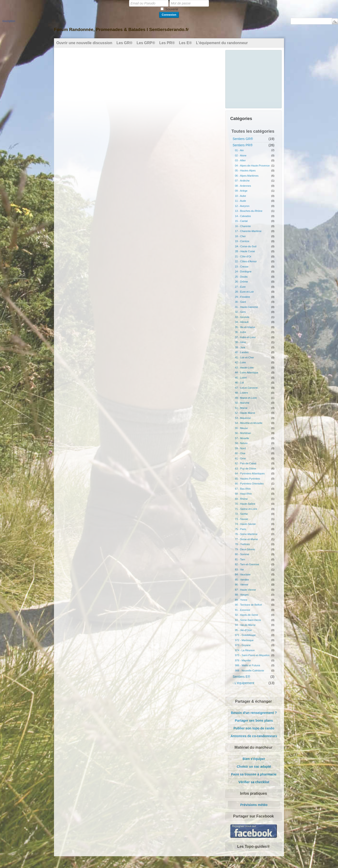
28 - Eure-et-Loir (244, 292)
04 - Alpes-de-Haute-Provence (252, 166)
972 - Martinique (244, 640)
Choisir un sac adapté (254, 767)
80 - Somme (242, 554)
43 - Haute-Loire (244, 368)
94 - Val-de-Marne (245, 625)
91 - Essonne (243, 610)
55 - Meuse (241, 428)
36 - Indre (240, 332)
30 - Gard (240, 302)
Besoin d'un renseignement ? (254, 713)
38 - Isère (240, 342)
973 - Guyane (243, 645)
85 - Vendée (242, 580)
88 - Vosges (242, 595)
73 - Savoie (242, 519)
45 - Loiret (241, 378)
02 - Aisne (241, 155)
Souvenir (172, 9)
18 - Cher (240, 236)
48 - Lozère (242, 393)
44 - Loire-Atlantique (247, 372)
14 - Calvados (243, 216)
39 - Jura (240, 347)
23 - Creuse (242, 267)
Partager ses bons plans (254, 721)
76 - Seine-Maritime (246, 534)
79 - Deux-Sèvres (245, 549)
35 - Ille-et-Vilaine (245, 327)
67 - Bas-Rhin (243, 489)
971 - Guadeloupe (245, 635)
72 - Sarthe (241, 514)
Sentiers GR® (243, 139)
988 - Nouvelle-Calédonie (250, 670)
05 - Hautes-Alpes (245, 170)
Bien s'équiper (254, 759)
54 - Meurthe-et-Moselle (249, 423)
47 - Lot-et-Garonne (246, 388)
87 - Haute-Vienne (245, 590)
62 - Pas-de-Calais (246, 463)
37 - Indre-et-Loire (245, 337)
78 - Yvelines (242, 544)
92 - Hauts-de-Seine (246, 615)
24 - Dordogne (243, 271)
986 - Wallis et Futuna (248, 665)
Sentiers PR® (243, 145)
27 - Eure (240, 287)
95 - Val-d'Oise (243, 630)
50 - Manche (242, 403)
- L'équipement (243, 683)
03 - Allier (240, 160)
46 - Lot (239, 383)
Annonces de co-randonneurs (254, 736)
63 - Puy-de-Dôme (246, 469)
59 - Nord (240, 448)
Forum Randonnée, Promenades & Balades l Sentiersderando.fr (121, 29)
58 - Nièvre (241, 443)
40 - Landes (242, 352)
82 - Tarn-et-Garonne (247, 564)
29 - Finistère (242, 297)
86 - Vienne (242, 585)
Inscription (9, 21)
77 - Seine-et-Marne (246, 539)
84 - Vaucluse (243, 574)
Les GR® (124, 43)
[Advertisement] (254, 78)
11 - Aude (240, 201)
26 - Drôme (241, 282)
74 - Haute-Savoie (245, 524)
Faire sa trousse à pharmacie (254, 774)
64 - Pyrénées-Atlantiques (250, 473)
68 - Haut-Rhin (243, 494)
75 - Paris (240, 529)
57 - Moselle (242, 438)
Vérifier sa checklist (254, 782)
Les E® (185, 43)
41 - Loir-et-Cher (244, 357)
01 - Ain (239, 150)
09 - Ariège (241, 191)
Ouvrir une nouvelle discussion (84, 43)
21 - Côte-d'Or (243, 256)
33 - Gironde (242, 317)
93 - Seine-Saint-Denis (248, 620)
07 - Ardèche (242, 181)
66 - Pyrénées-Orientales (249, 484)
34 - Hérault (242, 322)
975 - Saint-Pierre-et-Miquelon (252, 655)
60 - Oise (240, 453)
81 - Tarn (240, 559)
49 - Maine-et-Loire (246, 398)
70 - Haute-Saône (245, 504)
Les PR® (167, 43)
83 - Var (239, 570)
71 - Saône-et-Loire (246, 509)
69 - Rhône (241, 499)
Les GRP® (146, 43)
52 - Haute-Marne (245, 413)
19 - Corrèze (242, 241)
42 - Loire (240, 362)
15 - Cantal (241, 221)
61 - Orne (240, 458)
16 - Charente (243, 226)
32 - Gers (240, 312)
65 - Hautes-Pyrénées (248, 479)
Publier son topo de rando (254, 728)
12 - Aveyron (242, 206)
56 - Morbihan (243, 433)
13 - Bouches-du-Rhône (249, 211)
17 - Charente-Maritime (248, 231)
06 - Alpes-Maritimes (247, 176)
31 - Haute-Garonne (246, 307)
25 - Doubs (241, 277)
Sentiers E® (241, 677)
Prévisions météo (254, 805)
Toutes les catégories (253, 131)
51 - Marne (241, 408)
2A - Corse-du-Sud (246, 246)
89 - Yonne (241, 600)
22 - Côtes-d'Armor (246, 261)
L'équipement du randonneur (222, 43)
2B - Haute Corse (245, 251)
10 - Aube (240, 196)
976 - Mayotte (243, 660)
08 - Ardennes (243, 186)
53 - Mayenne (243, 418)
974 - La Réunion (245, 650)
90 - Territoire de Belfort (248, 605)
